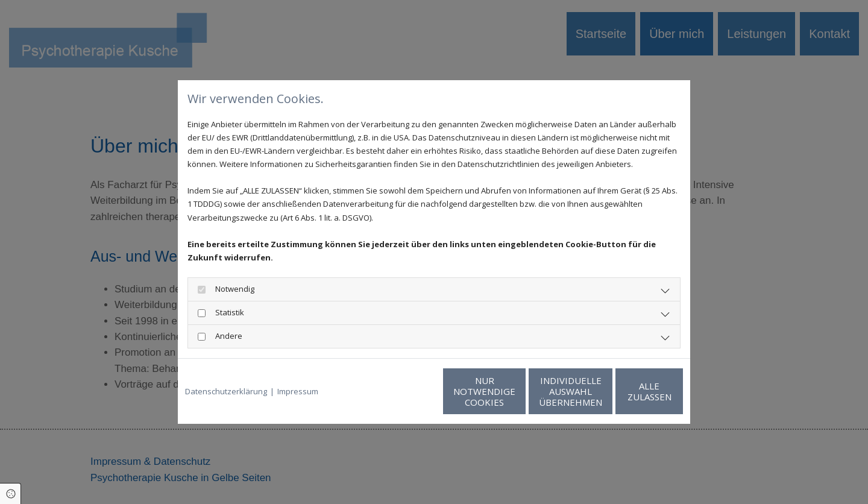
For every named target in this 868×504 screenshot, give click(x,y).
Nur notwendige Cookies (398, 391)
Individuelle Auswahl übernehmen (513, 391)
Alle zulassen (627, 391)
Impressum (298, 391)
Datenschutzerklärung (226, 391)
